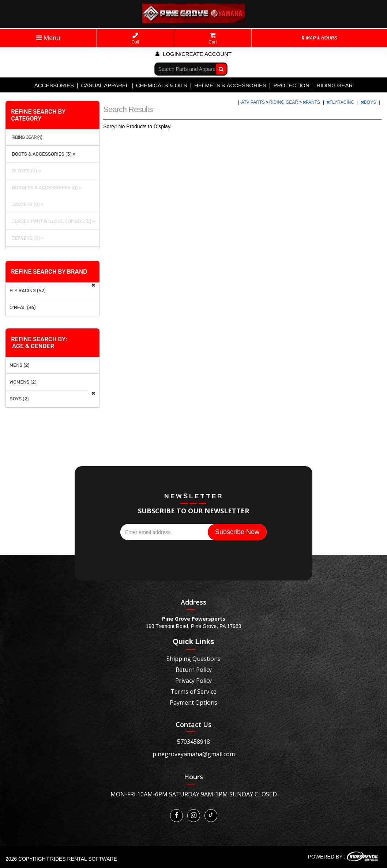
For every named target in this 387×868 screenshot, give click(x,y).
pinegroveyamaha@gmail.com (194, 754)
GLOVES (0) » (25, 171)
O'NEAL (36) (22, 307)
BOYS (369, 102)
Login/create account (193, 54)
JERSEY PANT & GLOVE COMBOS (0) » (52, 221)
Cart (213, 39)
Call (135, 39)
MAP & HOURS (319, 38)
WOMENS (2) (23, 382)
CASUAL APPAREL (105, 85)
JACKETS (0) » (27, 204)
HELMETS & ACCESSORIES (230, 85)
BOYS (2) (19, 399)
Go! (219, 69)
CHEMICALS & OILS (162, 85)
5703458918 (193, 742)
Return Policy (194, 670)
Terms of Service (193, 692)
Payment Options (193, 703)
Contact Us (193, 724)
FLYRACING (341, 102)
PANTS (312, 102)
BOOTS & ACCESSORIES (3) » (43, 154)
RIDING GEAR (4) (27, 137)
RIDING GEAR (335, 85)
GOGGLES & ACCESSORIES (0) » (46, 188)
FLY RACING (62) (28, 291)
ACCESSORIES (54, 85)
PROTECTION (291, 85)
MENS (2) (20, 365)
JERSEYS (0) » (27, 238)
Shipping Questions (193, 659)
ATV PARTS (253, 102)
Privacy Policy (193, 681)
